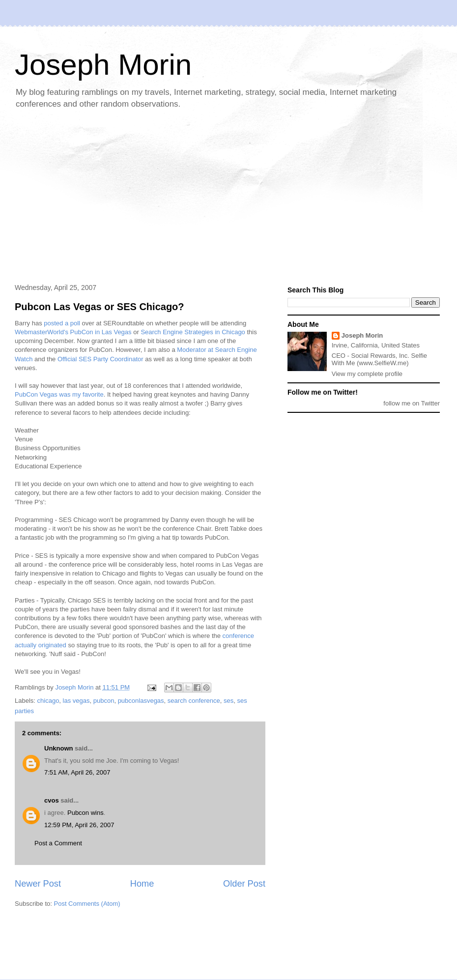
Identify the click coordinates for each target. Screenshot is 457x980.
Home (142, 884)
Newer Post (38, 884)
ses (228, 701)
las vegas (76, 701)
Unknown (59, 748)
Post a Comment (58, 843)
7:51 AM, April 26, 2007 (77, 772)
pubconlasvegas (141, 701)
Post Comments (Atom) (87, 904)
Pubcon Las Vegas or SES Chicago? (100, 307)
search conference (194, 701)
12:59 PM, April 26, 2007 (79, 825)
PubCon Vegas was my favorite (59, 394)
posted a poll (62, 323)
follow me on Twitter (412, 403)
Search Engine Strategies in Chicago (193, 332)
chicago (48, 701)
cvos (52, 800)
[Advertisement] (179, 197)
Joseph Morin (103, 65)
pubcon (104, 701)
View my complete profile (367, 374)
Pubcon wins (86, 813)
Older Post (244, 884)
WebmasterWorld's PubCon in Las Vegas (73, 332)
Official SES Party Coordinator (100, 359)
